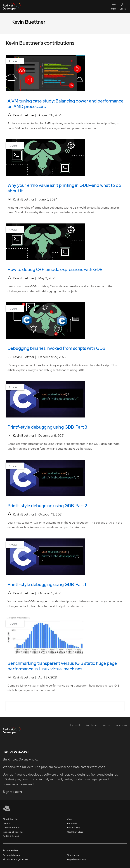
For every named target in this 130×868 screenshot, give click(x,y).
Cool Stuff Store (75, 832)
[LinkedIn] (76, 725)
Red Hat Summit (11, 836)
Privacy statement (12, 855)
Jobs (70, 819)
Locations (72, 823)
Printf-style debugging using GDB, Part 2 (47, 506)
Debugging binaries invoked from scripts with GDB (56, 348)
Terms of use (73, 855)
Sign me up (13, 792)
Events (6, 823)
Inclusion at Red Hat (13, 832)
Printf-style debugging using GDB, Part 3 (47, 427)
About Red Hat (10, 819)
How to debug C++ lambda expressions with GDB (55, 269)
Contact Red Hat (11, 828)
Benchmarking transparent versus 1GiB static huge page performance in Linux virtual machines (62, 666)
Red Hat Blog (74, 828)
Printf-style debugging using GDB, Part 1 (47, 584)
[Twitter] (106, 725)
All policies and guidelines (15, 859)
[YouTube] (91, 725)
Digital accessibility (77, 859)
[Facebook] (121, 725)
